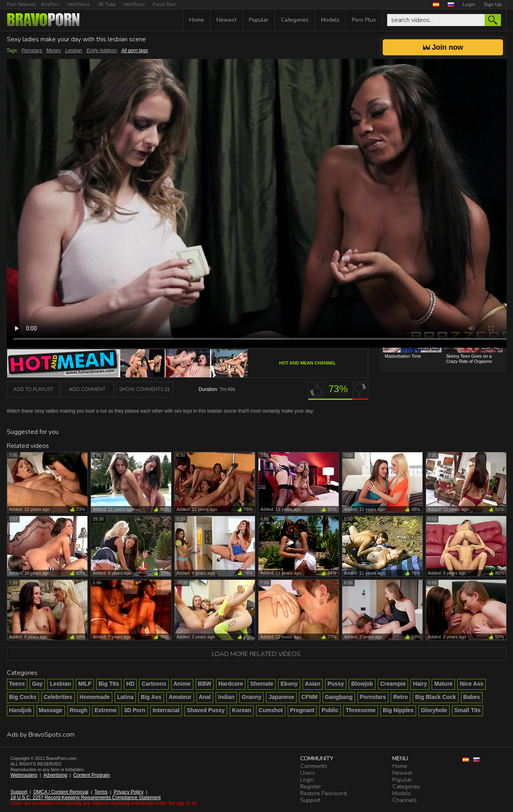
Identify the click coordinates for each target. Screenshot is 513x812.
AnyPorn (50, 4)
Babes (472, 697)
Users (308, 773)
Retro (401, 697)
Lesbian (74, 51)
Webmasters (24, 775)
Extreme (106, 710)
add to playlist (33, 389)
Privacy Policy (128, 792)
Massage (51, 710)
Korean (242, 710)
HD (130, 684)
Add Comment (87, 389)
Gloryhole (434, 710)
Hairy (420, 684)
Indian (226, 697)
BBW (205, 684)
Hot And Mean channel (308, 363)
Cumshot (271, 710)
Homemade (95, 697)
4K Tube (107, 4)
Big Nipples (398, 710)
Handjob (20, 710)
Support (19, 792)
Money (54, 51)
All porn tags (134, 51)
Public (330, 710)
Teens (17, 684)
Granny (251, 697)
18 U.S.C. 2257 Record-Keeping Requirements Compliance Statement (86, 798)
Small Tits (468, 710)
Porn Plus (364, 20)
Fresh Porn (164, 4)
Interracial (166, 710)
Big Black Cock (436, 697)
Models (330, 20)
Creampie (393, 684)
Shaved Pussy (206, 710)
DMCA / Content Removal (61, 792)
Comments (314, 766)
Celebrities (58, 697)
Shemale (262, 684)
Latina (125, 697)
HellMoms (79, 4)
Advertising (55, 775)
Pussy (336, 684)
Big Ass (151, 697)
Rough (79, 710)
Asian (313, 684)
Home (197, 20)
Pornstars (31, 51)
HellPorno (134, 4)
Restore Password (323, 793)
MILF (85, 684)
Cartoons (154, 684)
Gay (37, 684)
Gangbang (339, 697)
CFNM (309, 697)
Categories (295, 20)
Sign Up (493, 4)
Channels (405, 800)
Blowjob (362, 684)
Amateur (180, 697)
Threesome (361, 710)
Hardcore (231, 684)
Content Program (92, 775)
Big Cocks (23, 697)
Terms (101, 792)
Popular (259, 20)
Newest (226, 20)
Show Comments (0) (144, 389)
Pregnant (302, 710)
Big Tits (109, 684)
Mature (443, 684)
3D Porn (135, 710)
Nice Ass (472, 684)
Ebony (289, 684)
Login (469, 4)
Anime (182, 684)
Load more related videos (256, 654)
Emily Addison (102, 51)
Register (311, 787)
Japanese (281, 697)
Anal (205, 697)
